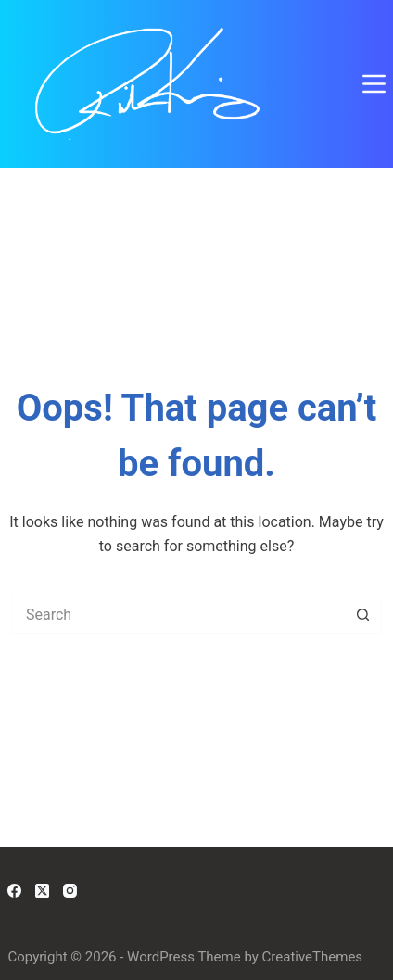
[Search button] (363, 615)
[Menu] (374, 84)
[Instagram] (70, 891)
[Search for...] (178, 615)
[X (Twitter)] (42, 891)
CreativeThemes (313, 957)
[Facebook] (14, 891)
